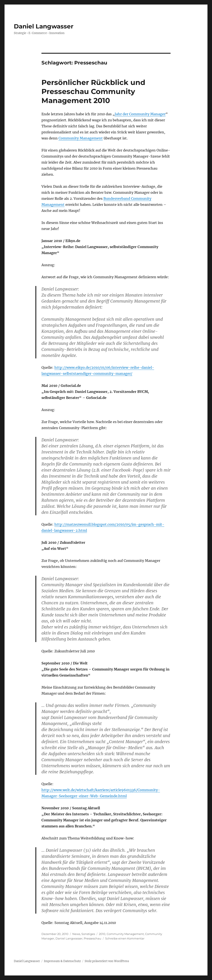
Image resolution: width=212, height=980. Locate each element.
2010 (102, 934)
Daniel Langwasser (44, 26)
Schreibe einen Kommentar (125, 938)
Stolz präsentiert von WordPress (107, 961)
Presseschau (93, 938)
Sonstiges (88, 934)
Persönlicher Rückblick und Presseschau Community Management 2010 (93, 91)
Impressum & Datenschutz (62, 961)
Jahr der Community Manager (140, 114)
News (76, 934)
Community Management (81, 138)
